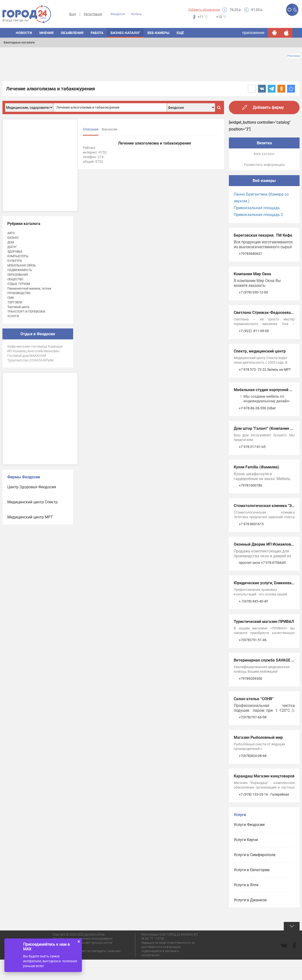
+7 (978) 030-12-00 (253, 292)
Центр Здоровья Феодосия (32, 487)
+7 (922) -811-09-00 (254, 331)
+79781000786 (250, 485)
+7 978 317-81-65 (252, 447)
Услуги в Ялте (246, 885)
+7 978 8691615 (251, 524)
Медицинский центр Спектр (32, 502)
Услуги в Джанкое (250, 900)
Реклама (293, 56)
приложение (253, 33)
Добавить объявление (204, 10)
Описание (91, 129)
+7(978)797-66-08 (253, 717)
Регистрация (93, 14)
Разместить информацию (264, 165)
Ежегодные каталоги (19, 42)
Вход (73, 14)
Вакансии (110, 129)
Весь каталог (264, 154)
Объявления (72, 33)
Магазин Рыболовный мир (258, 737)
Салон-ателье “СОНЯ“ (254, 699)
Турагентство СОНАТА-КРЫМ (30, 360)
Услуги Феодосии (249, 825)
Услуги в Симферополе (255, 855)
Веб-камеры (158, 33)
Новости (24, 33)
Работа (97, 33)
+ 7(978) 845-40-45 (253, 601)
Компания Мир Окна (252, 274)
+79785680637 (250, 254)
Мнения (46, 33)
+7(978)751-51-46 (253, 640)
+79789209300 (250, 679)
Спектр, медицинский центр (260, 351)
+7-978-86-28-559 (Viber (257, 408)
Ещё (180, 33)
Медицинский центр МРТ (30, 517)
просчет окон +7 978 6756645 (262, 563)
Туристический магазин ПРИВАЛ (264, 622)
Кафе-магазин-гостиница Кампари (35, 346)
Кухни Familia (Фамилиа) (256, 467)
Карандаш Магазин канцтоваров (264, 776)
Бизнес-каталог (125, 33)
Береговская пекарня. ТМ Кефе (263, 235)
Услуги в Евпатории (252, 870)
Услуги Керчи (246, 840)
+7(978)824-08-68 (253, 756)
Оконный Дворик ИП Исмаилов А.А (266, 544)
